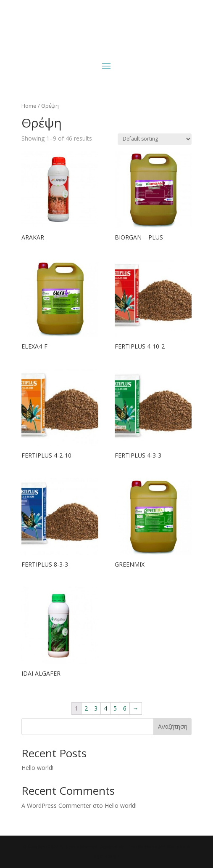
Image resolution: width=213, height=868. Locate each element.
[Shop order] (155, 139)
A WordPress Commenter (56, 805)
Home (29, 106)
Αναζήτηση (173, 726)
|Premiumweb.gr (144, 847)
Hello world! (37, 768)
